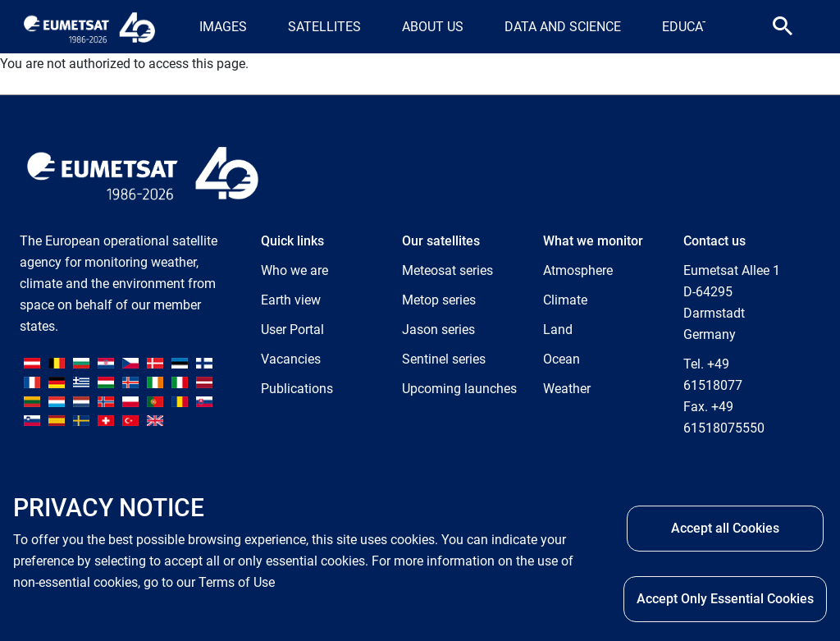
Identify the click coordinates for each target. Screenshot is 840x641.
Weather (567, 389)
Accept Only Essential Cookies (725, 600)
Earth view (291, 300)
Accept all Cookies (725, 529)
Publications (297, 389)
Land (558, 330)
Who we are (294, 270)
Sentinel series (444, 359)
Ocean (562, 359)
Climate (565, 300)
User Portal (292, 330)
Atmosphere (578, 270)
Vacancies (291, 359)
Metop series (439, 300)
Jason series (438, 330)
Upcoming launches (459, 389)
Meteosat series (447, 270)
